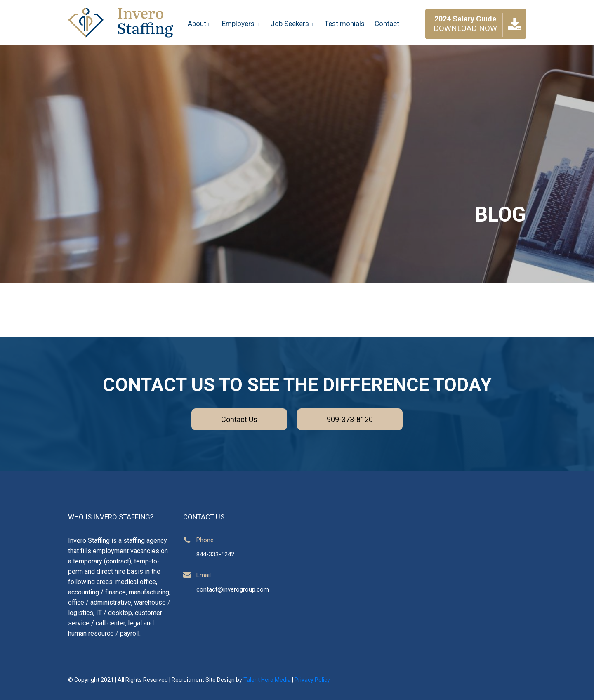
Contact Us (239, 419)
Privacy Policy (312, 680)
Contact (387, 24)
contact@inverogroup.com (233, 589)
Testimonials (345, 24)
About (200, 24)
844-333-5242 (215, 554)
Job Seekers (293, 24)
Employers (241, 24)
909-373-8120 (350, 419)
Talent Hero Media (267, 680)
